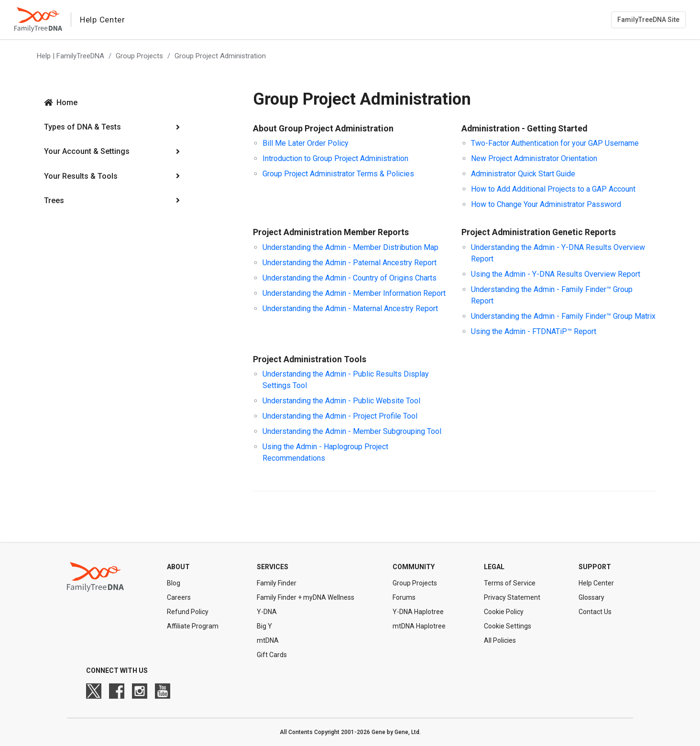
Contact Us (595, 612)
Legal (494, 567)
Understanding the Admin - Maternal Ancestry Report (350, 308)
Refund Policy (188, 612)
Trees (54, 200)
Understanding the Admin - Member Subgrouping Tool (352, 431)
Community (414, 567)
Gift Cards (272, 655)
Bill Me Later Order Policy (306, 143)
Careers (179, 597)
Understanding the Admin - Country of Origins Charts (350, 278)
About (178, 567)
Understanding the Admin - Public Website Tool (341, 401)
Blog (174, 583)
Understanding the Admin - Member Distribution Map (350, 247)
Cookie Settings (508, 626)
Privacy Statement (512, 597)
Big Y (264, 626)
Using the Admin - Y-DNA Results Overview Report (556, 274)
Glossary (591, 597)
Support (595, 567)
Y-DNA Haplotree (418, 612)
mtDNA (268, 640)
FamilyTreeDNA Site (648, 20)
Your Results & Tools (81, 176)
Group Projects (139, 56)
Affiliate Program (193, 626)
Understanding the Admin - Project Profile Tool (340, 416)
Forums (404, 597)
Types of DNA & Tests (82, 127)
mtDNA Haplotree (419, 626)
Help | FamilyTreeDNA (71, 56)
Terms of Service (510, 583)
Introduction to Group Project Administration (335, 158)
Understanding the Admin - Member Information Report (354, 293)
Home (67, 103)
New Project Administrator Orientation (534, 158)
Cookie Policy (504, 612)
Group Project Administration (220, 56)
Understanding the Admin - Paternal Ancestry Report (350, 263)
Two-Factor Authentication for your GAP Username (555, 143)
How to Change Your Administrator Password (546, 204)
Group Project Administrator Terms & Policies (338, 174)
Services (273, 567)
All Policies (500, 640)
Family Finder (277, 583)
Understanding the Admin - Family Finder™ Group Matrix (563, 316)
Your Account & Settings (87, 151)
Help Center (596, 583)
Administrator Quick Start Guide (523, 174)
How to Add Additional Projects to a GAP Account (553, 189)
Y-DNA (267, 612)
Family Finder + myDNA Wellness (306, 597)
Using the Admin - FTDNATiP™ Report (534, 331)
